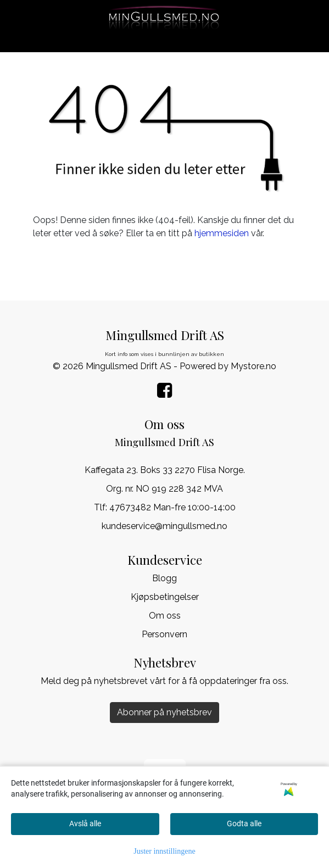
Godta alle (244, 824)
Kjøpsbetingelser (165, 597)
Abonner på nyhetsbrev (164, 712)
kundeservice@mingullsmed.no (164, 526)
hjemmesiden (222, 233)
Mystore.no (253, 366)
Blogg (164, 578)
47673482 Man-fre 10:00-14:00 (172, 507)
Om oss (165, 616)
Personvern (164, 634)
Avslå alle (85, 824)
